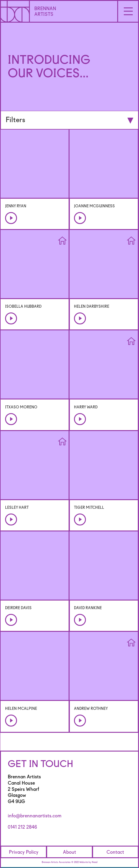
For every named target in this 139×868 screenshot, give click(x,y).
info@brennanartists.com (35, 816)
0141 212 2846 (22, 827)
